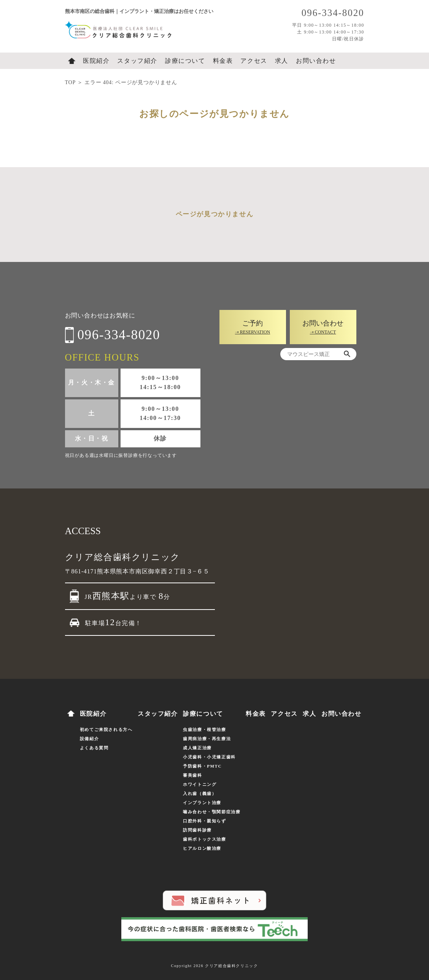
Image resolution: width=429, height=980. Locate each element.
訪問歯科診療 (197, 830)
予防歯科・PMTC (202, 766)
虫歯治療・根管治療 (204, 729)
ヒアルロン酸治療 (202, 848)
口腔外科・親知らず (204, 821)
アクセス (254, 61)
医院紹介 (96, 61)
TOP (70, 82)
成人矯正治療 (197, 748)
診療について (185, 61)
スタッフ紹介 (137, 61)
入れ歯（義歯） (200, 793)
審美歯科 (192, 775)
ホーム (72, 61)
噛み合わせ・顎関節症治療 (212, 812)
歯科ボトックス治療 (204, 839)
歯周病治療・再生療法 (207, 739)
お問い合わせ (316, 61)
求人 (282, 61)
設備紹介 (89, 739)
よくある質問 (94, 748)
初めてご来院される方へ (106, 729)
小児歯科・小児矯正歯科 (209, 757)
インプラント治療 (202, 803)
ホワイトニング (200, 784)
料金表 (223, 61)
